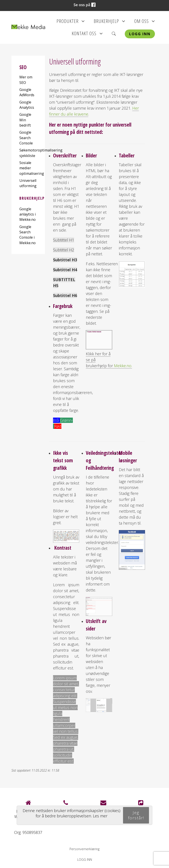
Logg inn (140, 34)
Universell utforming (28, 183)
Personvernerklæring (84, 849)
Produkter (71, 22)
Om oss (145, 22)
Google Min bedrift (25, 120)
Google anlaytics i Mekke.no (28, 214)
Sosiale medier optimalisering (28, 168)
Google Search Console (26, 138)
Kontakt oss (87, 35)
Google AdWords (27, 92)
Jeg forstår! (136, 815)
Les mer (100, 816)
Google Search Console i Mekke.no (28, 235)
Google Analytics (27, 105)
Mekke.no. (123, 366)
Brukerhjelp (109, 22)
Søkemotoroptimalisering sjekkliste (28, 153)
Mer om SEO (26, 80)
